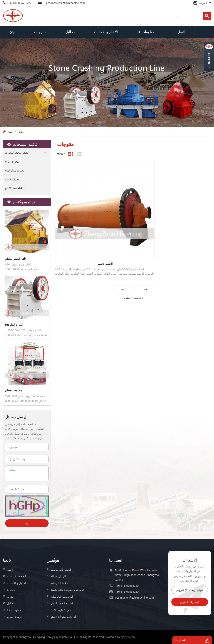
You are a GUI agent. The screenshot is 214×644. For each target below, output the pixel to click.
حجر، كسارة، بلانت (62, 610)
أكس (10, 570)
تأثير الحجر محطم (15, 259)
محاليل (70, 32)
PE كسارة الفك (14, 325)
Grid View (71, 154)
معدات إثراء (12, 161)
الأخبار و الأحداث (106, 32)
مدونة (10, 597)
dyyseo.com (128, 637)
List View (79, 154)
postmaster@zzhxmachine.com (65, 3)
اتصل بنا (179, 32)
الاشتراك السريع (190, 602)
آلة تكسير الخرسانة (62, 597)
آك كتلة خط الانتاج (16, 188)
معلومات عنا (146, 32)
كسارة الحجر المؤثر (62, 603)
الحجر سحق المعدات (17, 153)
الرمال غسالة (58, 576)
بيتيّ (12, 32)
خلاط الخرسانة (59, 583)
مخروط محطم (14, 390)
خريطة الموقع (15, 617)
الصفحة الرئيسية (16, 576)
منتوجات (40, 32)
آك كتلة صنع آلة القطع (63, 617)
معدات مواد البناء (15, 170)
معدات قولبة (12, 179)
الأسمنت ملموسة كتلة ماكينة (67, 590)
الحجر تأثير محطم (61, 570)
